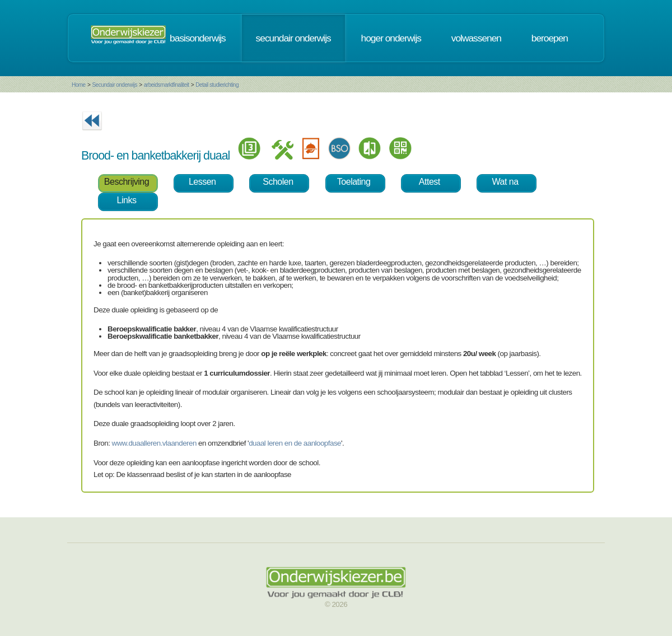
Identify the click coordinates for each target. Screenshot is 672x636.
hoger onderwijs (391, 38)
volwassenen (476, 38)
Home (79, 85)
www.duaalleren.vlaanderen (154, 443)
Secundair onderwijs (115, 85)
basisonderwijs (198, 38)
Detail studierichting (217, 85)
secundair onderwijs (293, 38)
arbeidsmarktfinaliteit (167, 85)
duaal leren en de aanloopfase (295, 443)
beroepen (550, 38)
